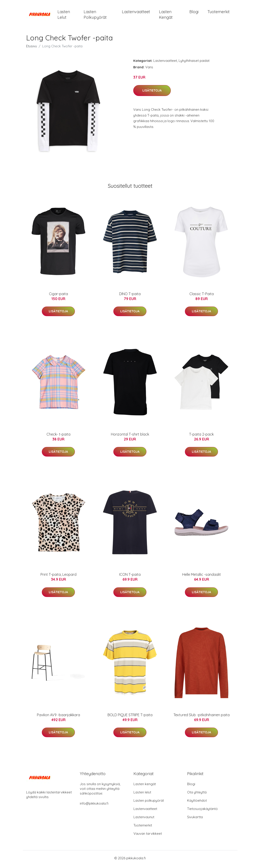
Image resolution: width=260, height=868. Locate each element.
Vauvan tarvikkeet (148, 836)
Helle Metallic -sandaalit (202, 577)
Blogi (194, 13)
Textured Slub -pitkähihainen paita (202, 717)
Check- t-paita (58, 436)
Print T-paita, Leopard (58, 577)
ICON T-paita (130, 577)
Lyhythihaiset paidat (194, 63)
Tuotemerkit (219, 13)
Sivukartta (195, 819)
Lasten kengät (166, 16)
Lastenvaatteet (136, 13)
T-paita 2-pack (201, 436)
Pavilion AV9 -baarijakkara (58, 717)
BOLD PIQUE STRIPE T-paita (130, 717)
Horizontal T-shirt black (130, 436)
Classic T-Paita (202, 296)
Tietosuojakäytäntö (202, 811)
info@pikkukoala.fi (94, 806)
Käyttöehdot (197, 803)
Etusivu (32, 48)
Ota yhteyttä (197, 794)
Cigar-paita (58, 296)
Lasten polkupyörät (95, 16)
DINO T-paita (130, 296)
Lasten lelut (64, 16)
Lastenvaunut (144, 819)
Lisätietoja (152, 93)
